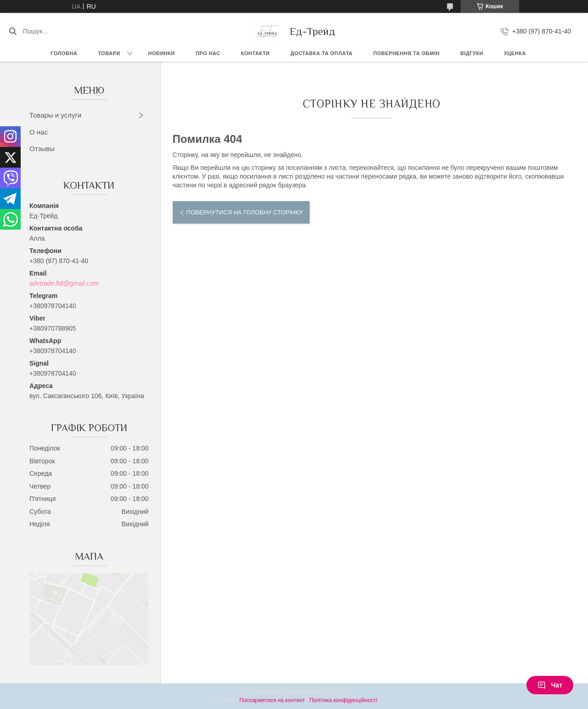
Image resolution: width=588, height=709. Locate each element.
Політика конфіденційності (344, 700)
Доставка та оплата (321, 53)
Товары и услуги (55, 115)
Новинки (161, 53)
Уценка (515, 53)
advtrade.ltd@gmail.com (64, 283)
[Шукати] (13, 31)
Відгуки (472, 53)
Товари (109, 53)
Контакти (255, 53)
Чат (550, 685)
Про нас (208, 53)
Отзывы (42, 149)
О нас (39, 132)
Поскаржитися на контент (272, 700)
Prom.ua (337, 692)
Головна (64, 53)
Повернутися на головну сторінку (245, 212)
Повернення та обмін (407, 53)
